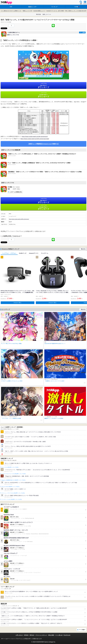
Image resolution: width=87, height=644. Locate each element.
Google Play (43, 95)
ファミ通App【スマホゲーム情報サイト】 (11, 11)
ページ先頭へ (82, 630)
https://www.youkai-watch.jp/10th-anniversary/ (35, 136)
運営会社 (32, 635)
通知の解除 (51, 635)
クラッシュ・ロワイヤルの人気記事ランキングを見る (13, 493)
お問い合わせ (19, 635)
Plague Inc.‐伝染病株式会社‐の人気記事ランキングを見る (14, 480)
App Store (43, 86)
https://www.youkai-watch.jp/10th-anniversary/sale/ (35, 139)
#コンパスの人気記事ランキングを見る (10, 467)
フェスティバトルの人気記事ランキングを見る (12, 499)
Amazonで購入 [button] (18, 303)
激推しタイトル (47, 14)
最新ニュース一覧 (27, 11)
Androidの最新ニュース (39, 11)
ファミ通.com (59, 635)
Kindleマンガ (23, 253)
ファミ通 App (6, 3)
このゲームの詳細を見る (16, 192)
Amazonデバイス (34, 253)
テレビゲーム (45, 253)
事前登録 (38, 14)
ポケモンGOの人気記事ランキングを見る (11, 487)
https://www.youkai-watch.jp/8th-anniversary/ (19, 219)
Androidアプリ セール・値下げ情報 (55, 11)
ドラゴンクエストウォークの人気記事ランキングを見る (14, 474)
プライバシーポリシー (41, 635)
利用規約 (26, 635)
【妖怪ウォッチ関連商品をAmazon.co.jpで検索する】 (43, 144)
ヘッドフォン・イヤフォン (9, 253)
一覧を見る (83, 249)
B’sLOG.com (67, 635)
